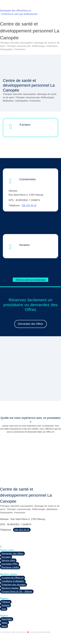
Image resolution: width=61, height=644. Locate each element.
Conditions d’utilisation (13, 581)
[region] (30, 370)
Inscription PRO (9, 564)
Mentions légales (10, 588)
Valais (4, 623)
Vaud (4, 626)
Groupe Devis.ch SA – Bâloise (17, 592)
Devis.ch (27, 11)
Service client (8, 560)
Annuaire (6, 557)
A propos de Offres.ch (12, 578)
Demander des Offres (12, 554)
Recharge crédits (10, 567)
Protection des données (13, 585)
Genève (5, 605)
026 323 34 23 (29, 205)
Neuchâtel (7, 619)
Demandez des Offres (11, 11)
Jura (4, 609)
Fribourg (6, 602)
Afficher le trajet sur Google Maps (31, 280)
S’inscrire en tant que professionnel (19, 14)
